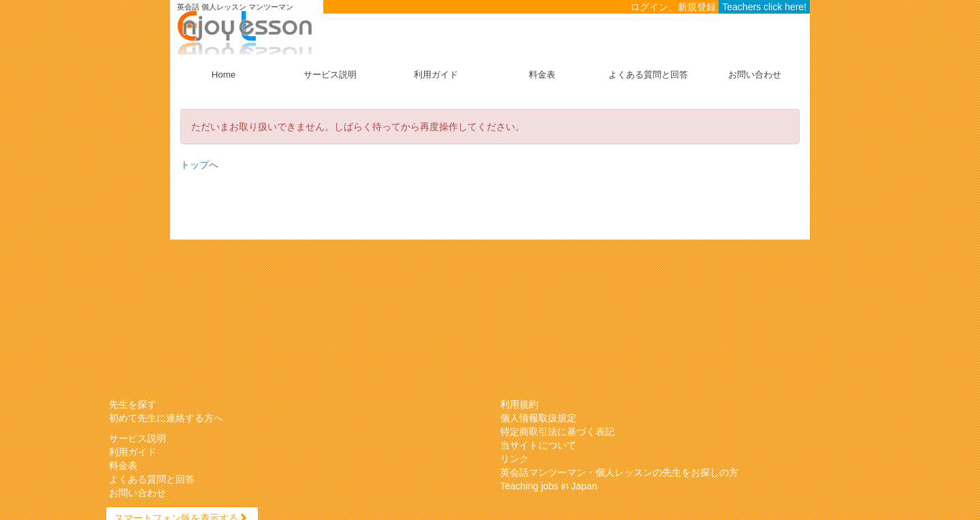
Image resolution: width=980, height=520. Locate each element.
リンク (514, 459)
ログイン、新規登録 (673, 7)
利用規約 (519, 404)
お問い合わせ (755, 75)
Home (224, 75)
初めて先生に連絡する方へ (166, 418)
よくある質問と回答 (648, 75)
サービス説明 (330, 75)
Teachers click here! (764, 7)
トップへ (199, 165)
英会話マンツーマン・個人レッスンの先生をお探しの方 (619, 472)
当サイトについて (538, 445)
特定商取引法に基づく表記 (557, 432)
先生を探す (133, 404)
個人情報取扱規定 (538, 418)
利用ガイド (436, 75)
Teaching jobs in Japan (549, 486)
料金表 (542, 75)
